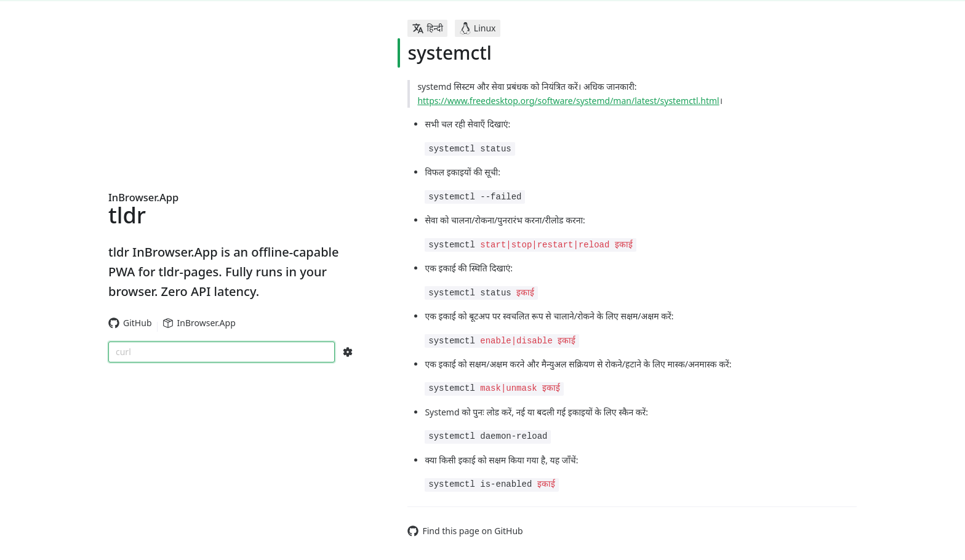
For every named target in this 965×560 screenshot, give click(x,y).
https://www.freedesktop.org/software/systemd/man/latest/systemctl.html (568, 101)
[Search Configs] (348, 352)
